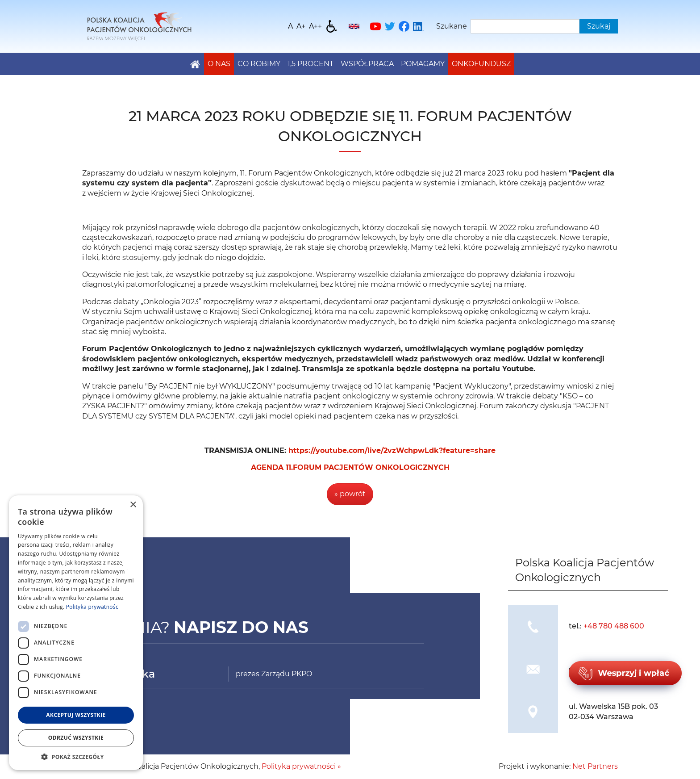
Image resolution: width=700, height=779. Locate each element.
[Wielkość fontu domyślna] (290, 26)
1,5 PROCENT (310, 64)
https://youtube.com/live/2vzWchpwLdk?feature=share (392, 450)
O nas (219, 64)
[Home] (139, 26)
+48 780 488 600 (614, 626)
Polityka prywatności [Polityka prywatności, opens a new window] (93, 607)
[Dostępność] (332, 26)
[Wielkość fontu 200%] (315, 26)
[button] (76, 757)
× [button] (133, 505)
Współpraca (367, 64)
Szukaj (599, 26)
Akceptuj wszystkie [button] (76, 715)
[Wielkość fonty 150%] (301, 26)
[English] (354, 26)
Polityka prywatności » (301, 766)
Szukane (452, 26)
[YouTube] (375, 26)
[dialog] (76, 633)
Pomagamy (423, 64)
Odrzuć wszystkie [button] (76, 738)
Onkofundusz (481, 64)
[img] (533, 626)
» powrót (350, 494)
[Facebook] (404, 26)
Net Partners (595, 766)
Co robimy (259, 64)
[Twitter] (390, 26)
